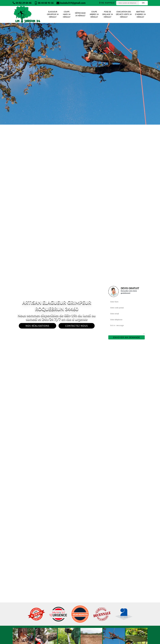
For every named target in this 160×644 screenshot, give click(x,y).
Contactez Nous (77, 326)
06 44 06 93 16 (44, 3)
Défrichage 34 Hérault (80, 14)
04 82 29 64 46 (22, 3)
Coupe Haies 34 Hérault (67, 14)
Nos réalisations (37, 326)
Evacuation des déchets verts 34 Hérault (124, 14)
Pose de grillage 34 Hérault (108, 14)
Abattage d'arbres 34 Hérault (140, 14)
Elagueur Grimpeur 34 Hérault (53, 14)
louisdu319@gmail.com (71, 3)
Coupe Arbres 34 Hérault (94, 14)
